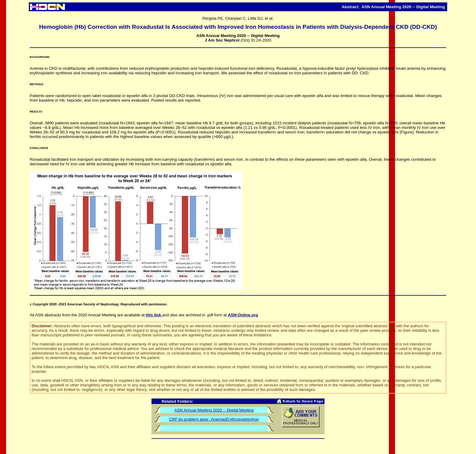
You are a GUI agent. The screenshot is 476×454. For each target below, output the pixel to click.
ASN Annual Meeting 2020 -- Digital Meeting (214, 410)
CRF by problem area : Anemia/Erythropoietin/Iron (214, 419)
